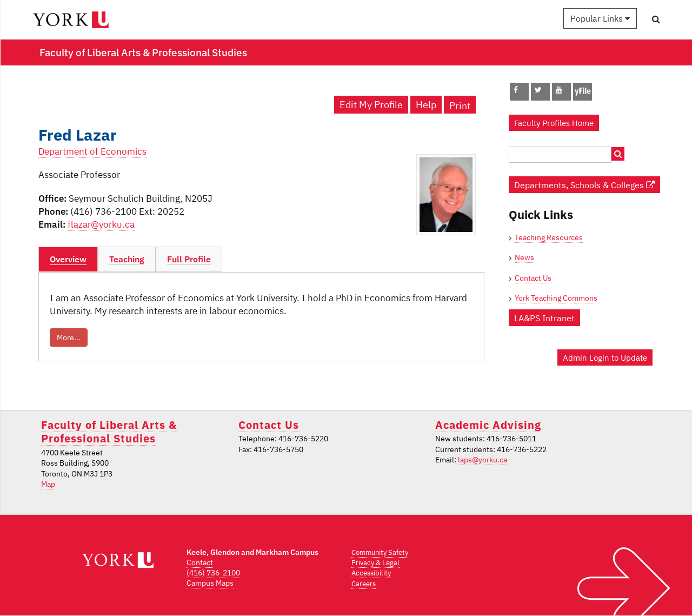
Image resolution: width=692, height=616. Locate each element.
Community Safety (380, 552)
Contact (200, 562)
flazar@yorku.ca (101, 224)
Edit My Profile (371, 105)
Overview (68, 259)
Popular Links (600, 18)
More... (69, 337)
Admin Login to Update (605, 357)
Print (460, 106)
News (524, 257)
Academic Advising (488, 425)
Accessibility (371, 573)
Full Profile (189, 259)
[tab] (68, 260)
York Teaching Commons (556, 298)
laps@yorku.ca (483, 460)
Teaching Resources (549, 237)
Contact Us (533, 278)
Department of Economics (92, 151)
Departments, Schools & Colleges (584, 185)
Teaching (127, 259)
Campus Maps (210, 583)
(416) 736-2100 (213, 573)
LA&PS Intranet (544, 318)
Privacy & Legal (375, 563)
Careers (364, 584)
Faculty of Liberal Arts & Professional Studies (109, 432)
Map (48, 484)
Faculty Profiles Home (554, 123)
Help (426, 105)
